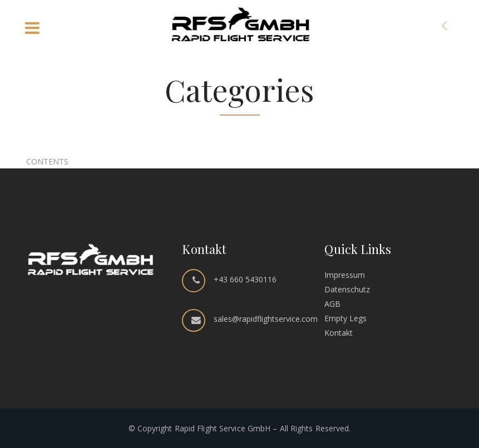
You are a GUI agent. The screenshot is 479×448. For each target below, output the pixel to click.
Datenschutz (347, 289)
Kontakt (339, 333)
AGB (332, 304)
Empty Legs (345, 318)
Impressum (345, 275)
